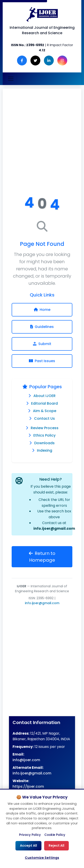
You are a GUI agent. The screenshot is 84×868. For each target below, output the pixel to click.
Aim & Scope (45, 411)
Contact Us (44, 418)
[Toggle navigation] (11, 79)
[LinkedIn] (49, 61)
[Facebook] (22, 61)
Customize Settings (42, 858)
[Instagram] (62, 61)
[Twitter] (35, 61)
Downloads (44, 443)
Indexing (45, 450)
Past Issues (42, 361)
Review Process (45, 428)
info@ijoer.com (26, 760)
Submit (42, 344)
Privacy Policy (30, 835)
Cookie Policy (55, 835)
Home (42, 310)
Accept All (28, 846)
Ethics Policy (44, 435)
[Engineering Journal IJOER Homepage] (42, 14)
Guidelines (42, 327)
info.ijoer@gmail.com (54, 528)
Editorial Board (44, 403)
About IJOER (44, 396)
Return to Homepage (42, 557)
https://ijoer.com (28, 786)
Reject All (56, 846)
